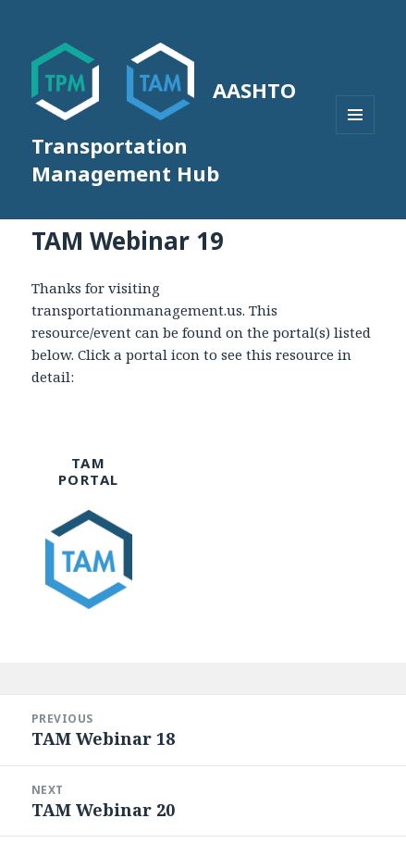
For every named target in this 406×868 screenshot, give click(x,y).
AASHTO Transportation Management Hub (164, 131)
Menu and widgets (356, 134)
